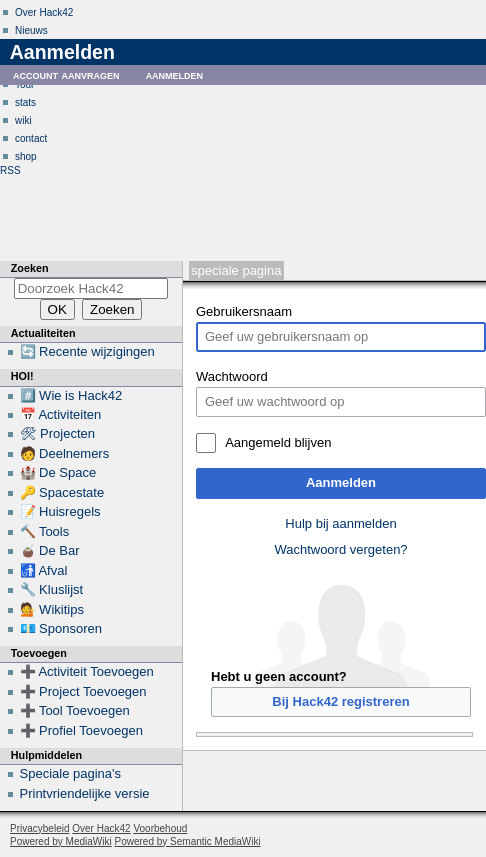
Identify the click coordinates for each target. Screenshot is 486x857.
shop (26, 156)
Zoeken (30, 268)
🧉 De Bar (50, 550)
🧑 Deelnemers (65, 453)
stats (25, 102)
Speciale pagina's (71, 773)
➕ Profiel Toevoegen (81, 730)
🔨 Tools (45, 531)
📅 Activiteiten (61, 414)
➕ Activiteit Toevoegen (87, 671)
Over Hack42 (44, 12)
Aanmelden (341, 482)
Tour (24, 84)
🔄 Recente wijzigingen (87, 351)
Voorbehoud (160, 828)
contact (31, 138)
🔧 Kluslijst (52, 589)
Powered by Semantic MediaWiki (188, 841)
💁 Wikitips (52, 609)
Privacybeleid (39, 828)
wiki (23, 120)
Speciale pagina (236, 270)
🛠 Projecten (58, 433)
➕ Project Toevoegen (83, 691)
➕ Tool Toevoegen (75, 710)
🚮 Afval (44, 570)
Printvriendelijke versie (85, 793)
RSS (10, 170)
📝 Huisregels (60, 511)
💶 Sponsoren (61, 628)
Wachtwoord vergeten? (340, 549)
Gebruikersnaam (244, 311)
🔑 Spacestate (62, 492)
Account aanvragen (66, 74)
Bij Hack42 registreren (340, 701)
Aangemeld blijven (278, 442)
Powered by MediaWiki (61, 841)
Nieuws (31, 30)
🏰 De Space (58, 472)
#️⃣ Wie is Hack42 (71, 395)
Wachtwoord (232, 376)
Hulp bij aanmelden (340, 523)
